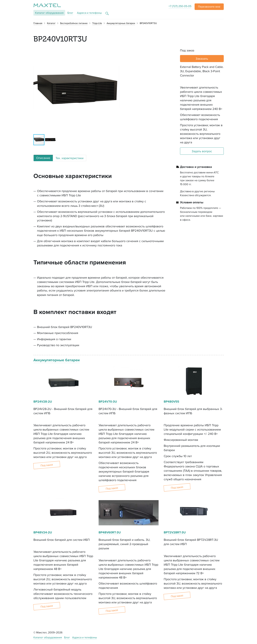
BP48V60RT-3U (110, 532)
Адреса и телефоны (89, 13)
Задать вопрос (202, 151)
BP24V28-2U (43, 402)
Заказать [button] (202, 59)
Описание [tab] (43, 158)
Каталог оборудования (48, 637)
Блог (70, 13)
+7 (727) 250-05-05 (180, 6)
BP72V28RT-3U (175, 532)
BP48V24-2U (43, 532)
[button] (209, 7)
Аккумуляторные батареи (57, 360)
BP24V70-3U (108, 402)
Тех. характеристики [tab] (70, 158)
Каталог (49, 13)
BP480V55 (171, 402)
